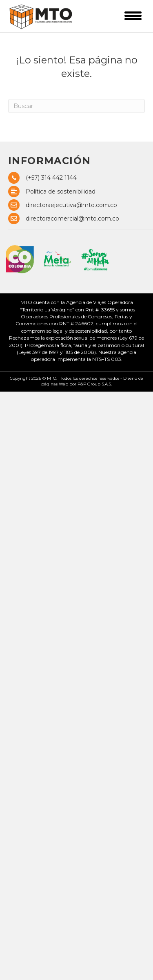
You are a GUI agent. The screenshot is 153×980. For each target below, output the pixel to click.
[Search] (76, 106)
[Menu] (133, 16)
